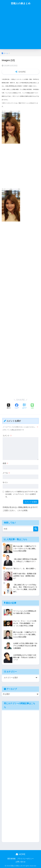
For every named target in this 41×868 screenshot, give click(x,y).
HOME (20, 854)
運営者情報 (11, 859)
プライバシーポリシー (25, 859)
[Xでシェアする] (9, 406)
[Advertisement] (20, 29)
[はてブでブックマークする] (24, 406)
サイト (5, 482)
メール (6, 473)
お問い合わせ (21, 862)
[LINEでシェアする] (32, 406)
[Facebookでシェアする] (17, 406)
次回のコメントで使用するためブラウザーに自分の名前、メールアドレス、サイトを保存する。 (21, 494)
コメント (7, 436)
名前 (5, 463)
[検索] (36, 529)
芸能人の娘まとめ (21, 3)
